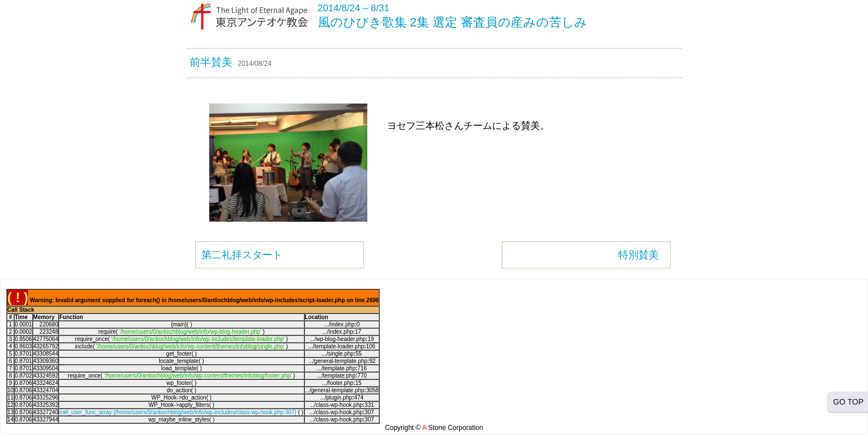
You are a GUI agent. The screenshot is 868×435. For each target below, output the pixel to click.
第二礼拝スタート (242, 255)
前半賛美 (211, 62)
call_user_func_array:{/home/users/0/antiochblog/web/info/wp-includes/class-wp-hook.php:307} (178, 412)
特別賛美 (638, 255)
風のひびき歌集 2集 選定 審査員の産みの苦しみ (453, 22)
